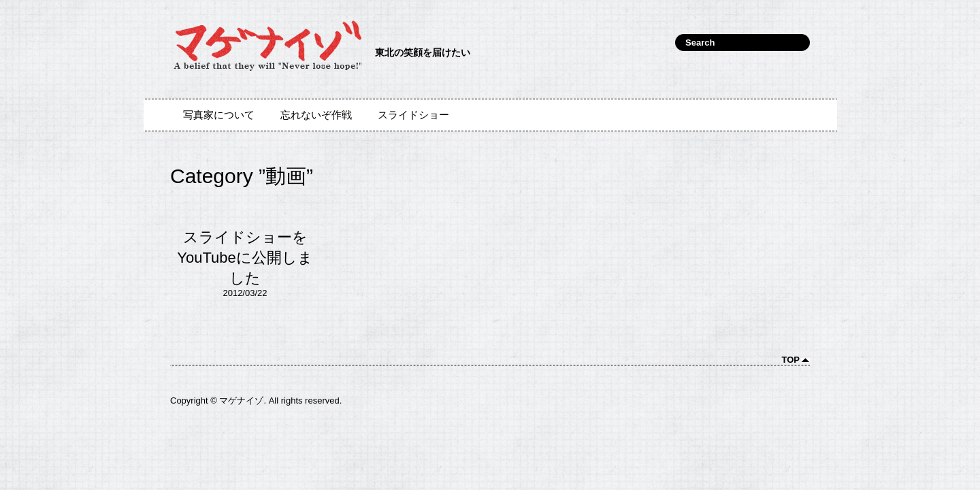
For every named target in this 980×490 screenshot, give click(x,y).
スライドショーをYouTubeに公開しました (245, 258)
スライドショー (413, 115)
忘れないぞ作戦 (316, 115)
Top (791, 360)
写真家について (219, 115)
